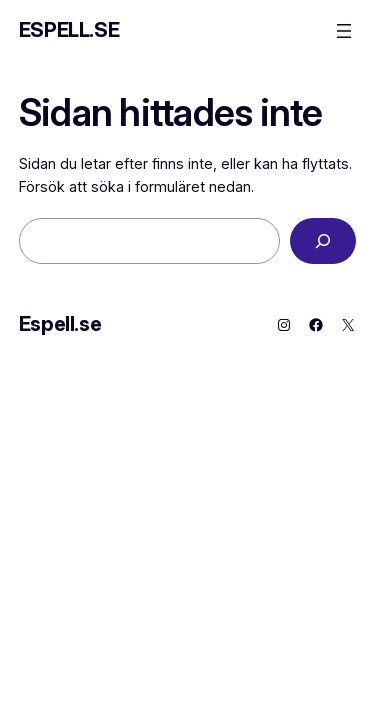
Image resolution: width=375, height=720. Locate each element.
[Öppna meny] (344, 31)
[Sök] (323, 241)
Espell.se (69, 30)
